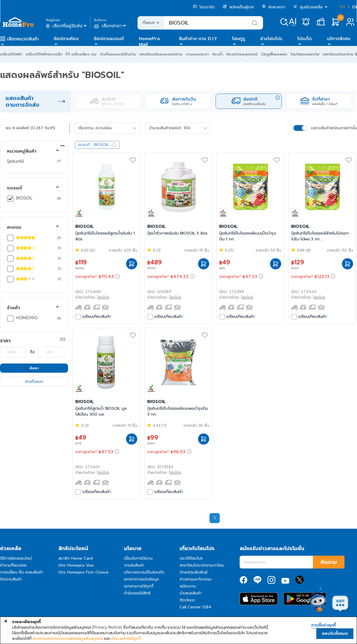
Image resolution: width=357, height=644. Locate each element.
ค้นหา (34, 368)
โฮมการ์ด (204, 7)
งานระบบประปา (197, 54)
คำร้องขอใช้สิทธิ (137, 593)
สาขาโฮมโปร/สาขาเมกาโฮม (202, 565)
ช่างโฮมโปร (271, 39)
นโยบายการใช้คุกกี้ (125, 638)
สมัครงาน (188, 586)
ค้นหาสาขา (274, 7)
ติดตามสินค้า (11, 579)
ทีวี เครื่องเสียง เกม (81, 54)
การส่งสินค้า (134, 565)
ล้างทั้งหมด (34, 381)
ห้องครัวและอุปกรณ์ (242, 54)
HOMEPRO (27, 318)
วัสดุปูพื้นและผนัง (274, 54)
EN (355, 7)
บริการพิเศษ (339, 39)
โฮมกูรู (238, 39)
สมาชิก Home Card (75, 558)
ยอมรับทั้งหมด (335, 634)
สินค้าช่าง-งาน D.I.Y (198, 39)
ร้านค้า (14, 308)
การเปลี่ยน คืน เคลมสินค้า (21, 572)
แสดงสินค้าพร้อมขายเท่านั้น (334, 128)
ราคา (5, 341)
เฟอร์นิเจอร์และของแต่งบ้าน (161, 54)
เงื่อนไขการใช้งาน (138, 558)
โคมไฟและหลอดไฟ (305, 54)
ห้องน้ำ (218, 54)
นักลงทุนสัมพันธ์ (194, 572)
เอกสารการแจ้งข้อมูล (141, 579)
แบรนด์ (15, 188)
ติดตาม (329, 562)
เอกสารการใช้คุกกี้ (139, 586)
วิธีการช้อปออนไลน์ (16, 558)
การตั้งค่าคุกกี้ (324, 625)
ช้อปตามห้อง (66, 39)
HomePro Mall (149, 42)
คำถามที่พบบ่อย (13, 565)
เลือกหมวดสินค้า (23, 39)
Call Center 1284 (196, 607)
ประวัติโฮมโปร (191, 558)
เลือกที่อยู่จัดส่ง (67, 26)
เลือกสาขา (111, 26)
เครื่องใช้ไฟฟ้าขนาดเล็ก (44, 54)
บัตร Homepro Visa (76, 565)
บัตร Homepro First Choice (83, 572)
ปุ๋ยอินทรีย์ (15, 161)
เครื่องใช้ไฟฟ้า (11, 54)
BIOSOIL (24, 198)
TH (342, 7)
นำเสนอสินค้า (191, 593)
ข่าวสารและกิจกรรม (196, 579)
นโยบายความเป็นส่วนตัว (144, 572)
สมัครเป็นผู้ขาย (238, 7)
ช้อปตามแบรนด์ (109, 39)
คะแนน (14, 227)
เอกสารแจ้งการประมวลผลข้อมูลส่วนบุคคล (68, 638)
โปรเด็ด (305, 39)
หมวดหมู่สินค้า (22, 151)
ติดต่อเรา (187, 600)
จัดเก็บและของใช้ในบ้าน (118, 54)
